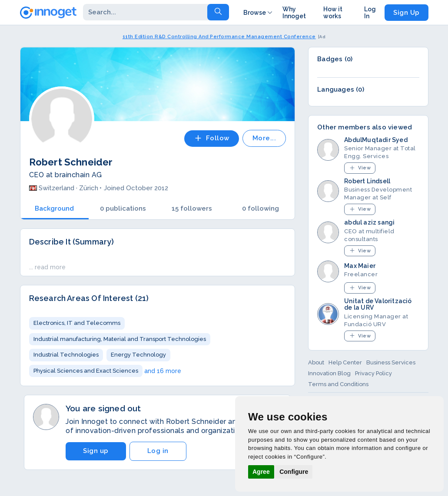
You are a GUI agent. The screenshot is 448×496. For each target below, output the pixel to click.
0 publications (123, 208)
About (316, 362)
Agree (261, 472)
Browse (259, 13)
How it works (333, 13)
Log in (158, 451)
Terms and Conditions (338, 384)
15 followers (192, 208)
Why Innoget (294, 13)
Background (54, 208)
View (360, 168)
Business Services (391, 362)
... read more (47, 267)
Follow (212, 138)
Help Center (345, 362)
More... (264, 138)
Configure (294, 472)
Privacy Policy (373, 373)
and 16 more (163, 371)
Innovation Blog (329, 373)
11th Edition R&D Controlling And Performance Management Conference (219, 37)
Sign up (96, 451)
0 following (261, 208)
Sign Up (407, 13)
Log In (370, 13)
